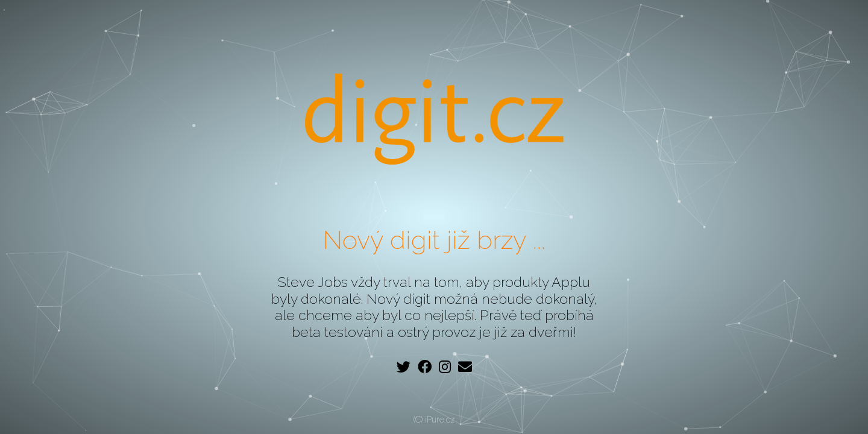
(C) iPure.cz (434, 420)
